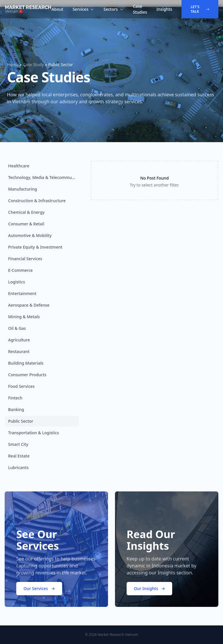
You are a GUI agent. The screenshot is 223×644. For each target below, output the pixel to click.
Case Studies (140, 9)
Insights (164, 9)
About (57, 9)
